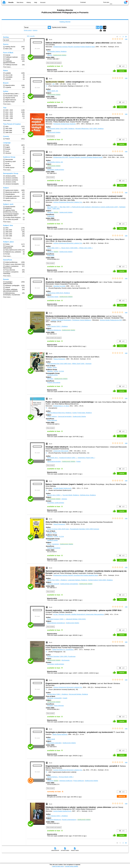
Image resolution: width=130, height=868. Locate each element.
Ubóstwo (64, 499)
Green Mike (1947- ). (54, 248)
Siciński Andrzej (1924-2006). (100, 580)
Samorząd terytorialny (65, 416)
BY (100, 2)
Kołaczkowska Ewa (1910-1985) (59, 364)
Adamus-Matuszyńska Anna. (59, 413)
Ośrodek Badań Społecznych (62, 488)
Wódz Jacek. (53, 91)
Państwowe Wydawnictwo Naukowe (64, 124)
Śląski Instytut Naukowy (60, 734)
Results (11, 2)
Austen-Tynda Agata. (82, 413)
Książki (50, 367)
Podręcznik (51, 216)
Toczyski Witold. (71, 495)
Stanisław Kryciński (59, 286)
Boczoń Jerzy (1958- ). (55, 495)
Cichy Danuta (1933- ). (57, 326)
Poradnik (50, 706)
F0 (111, 2)
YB (96, 2)
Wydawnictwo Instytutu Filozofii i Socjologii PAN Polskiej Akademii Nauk (76, 575)
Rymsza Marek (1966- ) (66, 777)
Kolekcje (35, 30)
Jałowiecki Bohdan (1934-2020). (76, 619)
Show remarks (50, 136)
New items (20, 2)
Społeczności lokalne (54, 132)
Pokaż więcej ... (7, 67)
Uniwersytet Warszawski (61, 451)
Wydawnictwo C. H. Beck (61, 406)
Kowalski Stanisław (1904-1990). (61, 656)
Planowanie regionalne (54, 743)
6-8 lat (56, 371)
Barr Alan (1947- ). (53, 207)
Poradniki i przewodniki (54, 698)
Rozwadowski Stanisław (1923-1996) (85, 529)
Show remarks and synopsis (54, 63)
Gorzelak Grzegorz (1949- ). (56, 619)
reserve (122, 71)
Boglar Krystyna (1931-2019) (58, 529)
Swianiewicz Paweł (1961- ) (86, 458)
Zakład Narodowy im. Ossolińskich (63, 650)
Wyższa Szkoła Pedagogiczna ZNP (111, 320)
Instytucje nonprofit (53, 584)
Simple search (28, 30)
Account (43, 2)
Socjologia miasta (53, 297)
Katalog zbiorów (65, 22)
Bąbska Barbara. (53, 777)
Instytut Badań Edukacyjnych (62, 811)
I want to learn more (58, 866)
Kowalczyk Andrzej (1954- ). (68, 458)
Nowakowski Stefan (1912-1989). (61, 129)
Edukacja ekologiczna (54, 330)
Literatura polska (52, 375)
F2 (119, 2)
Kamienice (55, 544)
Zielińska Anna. (88, 495)
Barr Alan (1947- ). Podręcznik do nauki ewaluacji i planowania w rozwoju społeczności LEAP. (89, 207)
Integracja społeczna (66, 781)
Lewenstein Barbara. (78, 580)
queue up (122, 796)
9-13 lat (61, 371)
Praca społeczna (79, 781)
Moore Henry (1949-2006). (70, 248)
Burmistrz (50, 379)
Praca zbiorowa (52, 420)
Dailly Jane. (56, 209)
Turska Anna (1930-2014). (59, 293)
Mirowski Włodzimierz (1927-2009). (89, 129)
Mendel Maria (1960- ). (58, 694)
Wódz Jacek (51, 739)
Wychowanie (66, 660)
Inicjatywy (53, 212)
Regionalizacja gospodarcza (56, 623)
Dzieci (49, 544)
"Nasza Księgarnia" (59, 359)
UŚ (53, 84)
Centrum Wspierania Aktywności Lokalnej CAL (68, 202)
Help (36, 2)
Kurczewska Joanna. (57, 51)
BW (92, 2)
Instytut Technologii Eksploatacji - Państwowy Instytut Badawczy (71, 320)
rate (126, 39)
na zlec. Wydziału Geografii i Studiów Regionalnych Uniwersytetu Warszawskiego (79, 614)
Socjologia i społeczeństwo (56, 170)
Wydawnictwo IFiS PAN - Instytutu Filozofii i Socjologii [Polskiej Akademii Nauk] (78, 157)
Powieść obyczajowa (54, 382)
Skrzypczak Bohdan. (78, 694)
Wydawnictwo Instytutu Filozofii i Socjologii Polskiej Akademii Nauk (74, 47)
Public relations (52, 416)
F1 (114, 2)
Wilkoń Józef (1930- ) (82, 364)
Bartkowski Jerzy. (53, 458)
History (29, 2)
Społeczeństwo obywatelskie (69, 584)
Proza (55, 367)
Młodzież (50, 371)
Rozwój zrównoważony (69, 820)
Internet (50, 55)
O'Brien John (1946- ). (86, 248)
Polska (78, 461)
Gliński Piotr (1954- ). (57, 580)
